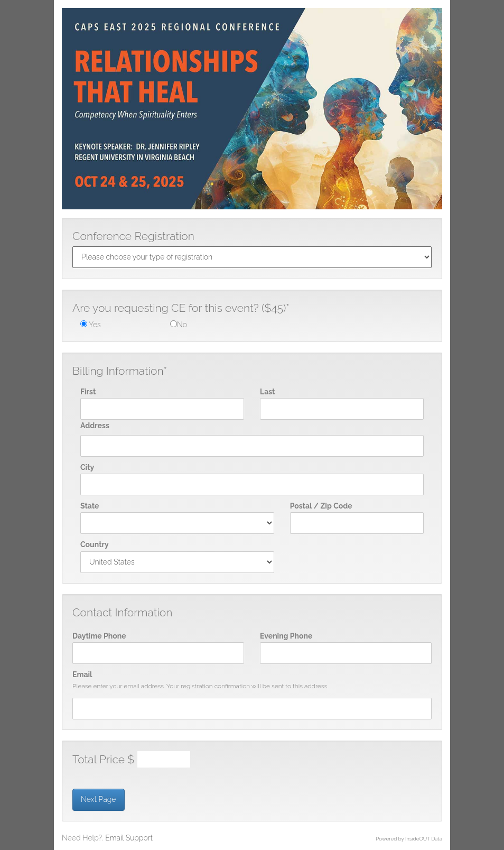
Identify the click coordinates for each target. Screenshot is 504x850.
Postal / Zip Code (321, 506)
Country (95, 544)
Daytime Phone (99, 636)
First (88, 392)
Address (95, 426)
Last (267, 392)
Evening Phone (286, 636)
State (90, 506)
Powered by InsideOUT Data (409, 839)
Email (82, 675)
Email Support (129, 838)
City (87, 467)
